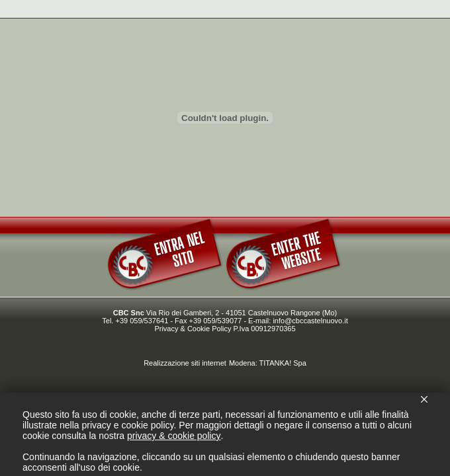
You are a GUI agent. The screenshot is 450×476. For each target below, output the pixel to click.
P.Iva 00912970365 (265, 329)
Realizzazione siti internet (185, 363)
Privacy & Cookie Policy (193, 329)
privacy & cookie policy (174, 436)
